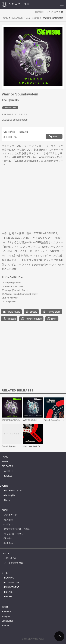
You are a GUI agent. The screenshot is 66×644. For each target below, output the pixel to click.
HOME (5, 18)
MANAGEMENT (12, 587)
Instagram (6, 616)
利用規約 (8, 543)
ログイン (49, 12)
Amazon (9, 319)
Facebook (6, 612)
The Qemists (11, 108)
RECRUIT (9, 597)
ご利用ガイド (11, 515)
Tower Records (31, 319)
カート (57, 12)
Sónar (7, 500)
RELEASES (17, 18)
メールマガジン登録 (14, 563)
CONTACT (7, 553)
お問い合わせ (11, 558)
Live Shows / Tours (13, 491)
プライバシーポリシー (15, 534)
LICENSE (9, 592)
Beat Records (32, 18)
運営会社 (8, 539)
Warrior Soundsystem (12, 420)
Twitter (5, 607)
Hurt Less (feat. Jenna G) (35, 446)
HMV (52, 319)
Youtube (6, 626)
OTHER (5, 573)
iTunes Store (51, 312)
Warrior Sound (30, 420)
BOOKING (9, 578)
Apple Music (11, 312)
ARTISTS (9, 471)
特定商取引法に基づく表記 (17, 529)
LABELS (8, 476)
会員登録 (39, 12)
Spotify (31, 312)
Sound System (9, 446)
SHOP (5, 510)
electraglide (10, 495)
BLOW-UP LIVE (12, 583)
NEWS (5, 462)
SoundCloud (8, 621)
